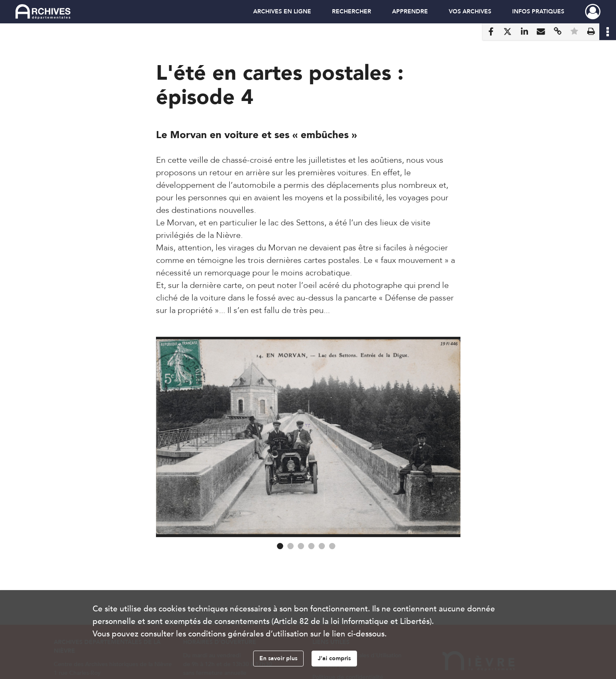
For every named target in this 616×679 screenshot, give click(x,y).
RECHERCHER (352, 11)
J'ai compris (334, 658)
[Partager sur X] (508, 32)
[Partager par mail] (541, 32)
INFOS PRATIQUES (538, 11)
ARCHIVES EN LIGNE (282, 11)
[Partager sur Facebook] (491, 32)
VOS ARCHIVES (470, 11)
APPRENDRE (410, 11)
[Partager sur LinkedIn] (524, 32)
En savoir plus (278, 658)
